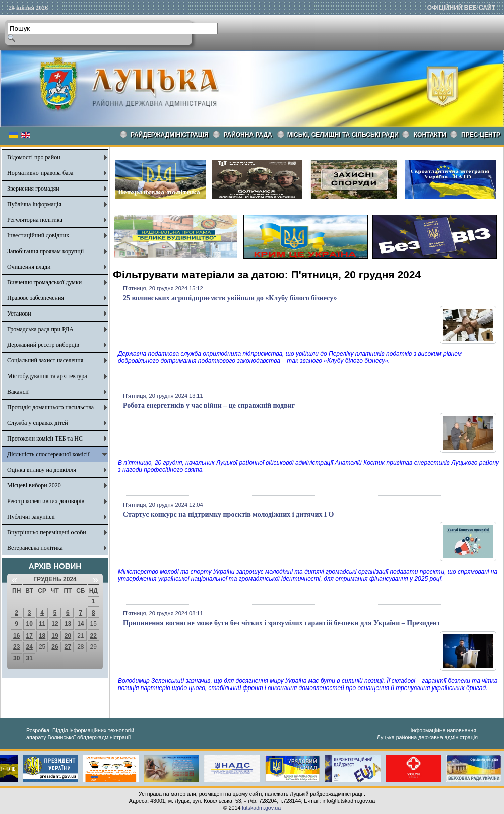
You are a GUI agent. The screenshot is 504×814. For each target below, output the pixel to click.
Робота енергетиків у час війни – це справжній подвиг (209, 405)
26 (55, 647)
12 (55, 624)
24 (29, 647)
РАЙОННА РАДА (248, 135)
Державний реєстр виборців (43, 345)
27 (68, 647)
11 (42, 624)
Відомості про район (34, 157)
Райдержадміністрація (170, 135)
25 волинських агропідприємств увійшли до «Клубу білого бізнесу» (230, 298)
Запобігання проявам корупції (45, 251)
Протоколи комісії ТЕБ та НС (45, 439)
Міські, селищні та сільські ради (343, 135)
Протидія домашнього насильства (50, 407)
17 (29, 636)
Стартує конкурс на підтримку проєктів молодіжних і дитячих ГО (228, 514)
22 (93, 636)
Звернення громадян (33, 189)
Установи (19, 314)
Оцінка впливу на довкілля (42, 470)
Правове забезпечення (36, 298)
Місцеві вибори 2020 (34, 485)
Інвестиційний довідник (38, 235)
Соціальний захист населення (45, 360)
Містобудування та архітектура (47, 376)
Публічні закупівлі (31, 517)
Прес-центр (481, 135)
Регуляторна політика (35, 220)
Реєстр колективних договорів (46, 501)
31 (29, 658)
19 (55, 636)
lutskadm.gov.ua (261, 808)
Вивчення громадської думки (44, 282)
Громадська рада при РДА (40, 329)
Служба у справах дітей (38, 423)
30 (16, 658)
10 (29, 624)
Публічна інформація (34, 204)
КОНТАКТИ (430, 135)
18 (42, 636)
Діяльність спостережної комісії (48, 454)
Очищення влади (29, 267)
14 (80, 624)
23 (16, 647)
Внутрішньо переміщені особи (47, 532)
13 (68, 624)
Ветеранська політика (35, 548)
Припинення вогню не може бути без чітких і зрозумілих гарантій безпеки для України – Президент (282, 623)
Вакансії (18, 392)
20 (68, 636)
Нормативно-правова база (40, 173)
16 (16, 636)
